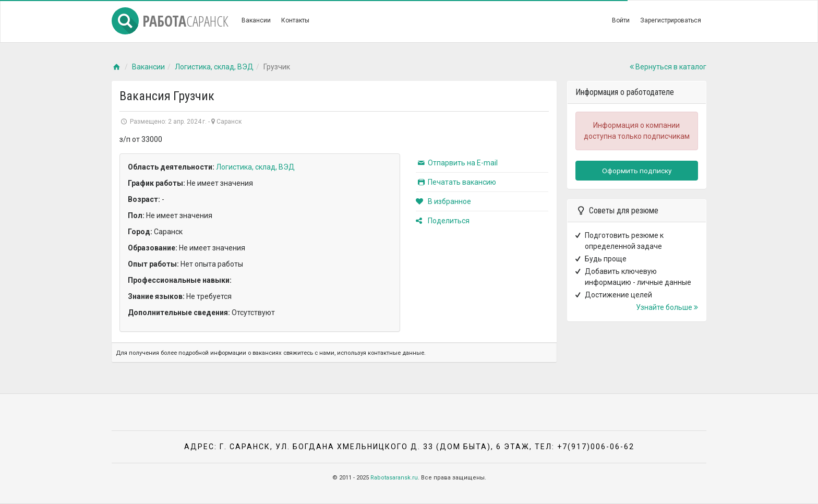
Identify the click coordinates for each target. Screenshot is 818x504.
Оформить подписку (637, 171)
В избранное (443, 201)
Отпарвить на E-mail (457, 163)
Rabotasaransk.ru (394, 478)
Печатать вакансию (456, 182)
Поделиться (443, 221)
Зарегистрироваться (671, 20)
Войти (621, 20)
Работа (170, 21)
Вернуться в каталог (668, 67)
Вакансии (256, 20)
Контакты (295, 20)
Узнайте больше (667, 307)
